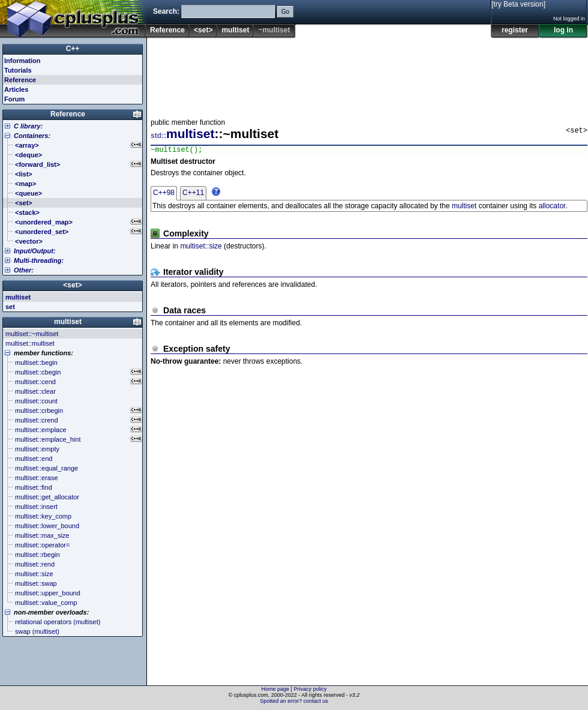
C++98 (164, 194)
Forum (14, 99)
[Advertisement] (188, 74)
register (515, 30)
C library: (28, 126)
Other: (24, 270)
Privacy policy (310, 689)
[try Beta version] (518, 4)
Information (22, 61)
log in (563, 30)
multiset (235, 30)
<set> (203, 30)
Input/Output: (35, 251)
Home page (276, 689)
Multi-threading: (39, 260)
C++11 (193, 194)
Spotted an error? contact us (294, 701)
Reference (167, 30)
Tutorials (18, 70)
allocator (552, 208)
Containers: (32, 136)
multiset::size (201, 248)
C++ (73, 49)
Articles (16, 89)
